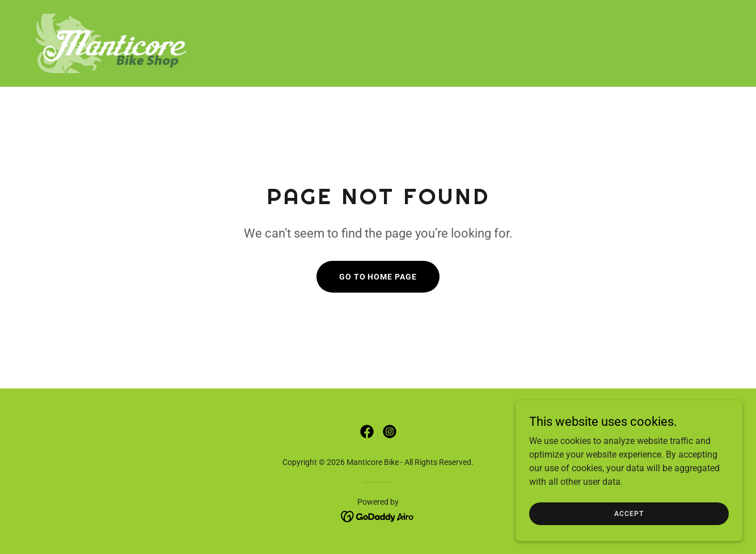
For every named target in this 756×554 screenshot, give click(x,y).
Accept (629, 536)
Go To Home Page (378, 277)
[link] (112, 43)
